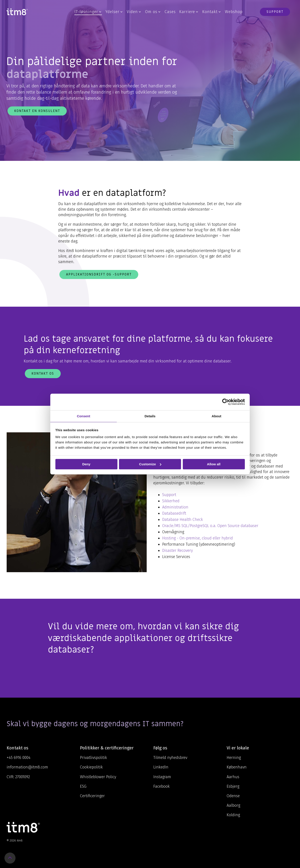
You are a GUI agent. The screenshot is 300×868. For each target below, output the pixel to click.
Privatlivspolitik (94, 758)
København (237, 767)
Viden (134, 12)
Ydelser (114, 12)
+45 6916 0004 (19, 758)
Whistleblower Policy (98, 777)
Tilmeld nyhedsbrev (170, 758)
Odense (233, 796)
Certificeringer (92, 796)
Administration (176, 507)
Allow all (214, 464)
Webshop (234, 12)
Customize (150, 464)
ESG (83, 786)
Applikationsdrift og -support (99, 274)
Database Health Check (183, 520)
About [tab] (216, 416)
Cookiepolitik (91, 767)
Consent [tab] (84, 416)
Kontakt (211, 12)
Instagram (162, 777)
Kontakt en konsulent (37, 111)
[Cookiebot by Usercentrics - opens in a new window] (225, 402)
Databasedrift (174, 513)
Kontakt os (43, 373)
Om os (153, 12)
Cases (170, 12)
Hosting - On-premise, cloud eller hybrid (198, 538)
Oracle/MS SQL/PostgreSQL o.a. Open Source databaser (210, 526)
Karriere (189, 12)
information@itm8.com (27, 767)
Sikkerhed (171, 501)
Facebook (162, 786)
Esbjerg (233, 786)
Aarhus (233, 777)
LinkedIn (161, 767)
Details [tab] (150, 416)
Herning (234, 758)
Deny (86, 464)
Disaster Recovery (177, 550)
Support (275, 12)
